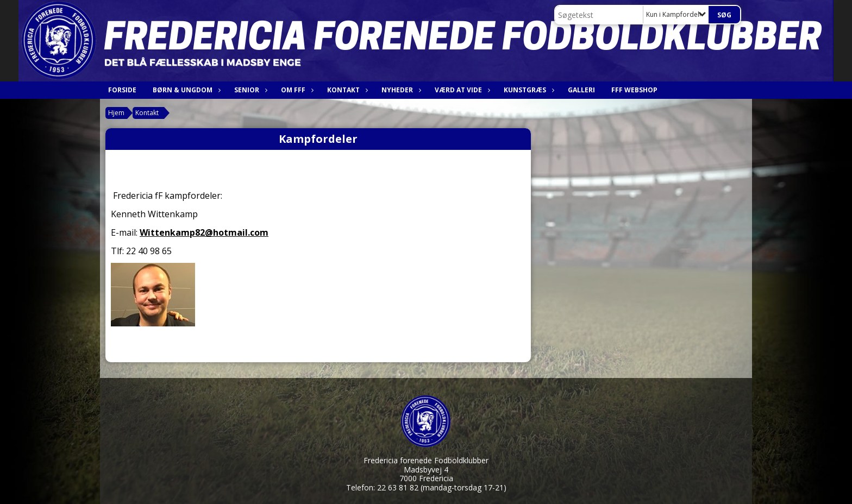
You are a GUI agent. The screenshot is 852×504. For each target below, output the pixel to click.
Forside (122, 90)
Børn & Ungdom (185, 90)
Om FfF (296, 90)
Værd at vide (461, 90)
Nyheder (400, 90)
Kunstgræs (528, 90)
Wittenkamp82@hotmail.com (204, 232)
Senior (249, 90)
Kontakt (346, 90)
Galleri (581, 90)
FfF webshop (634, 90)
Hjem (116, 113)
